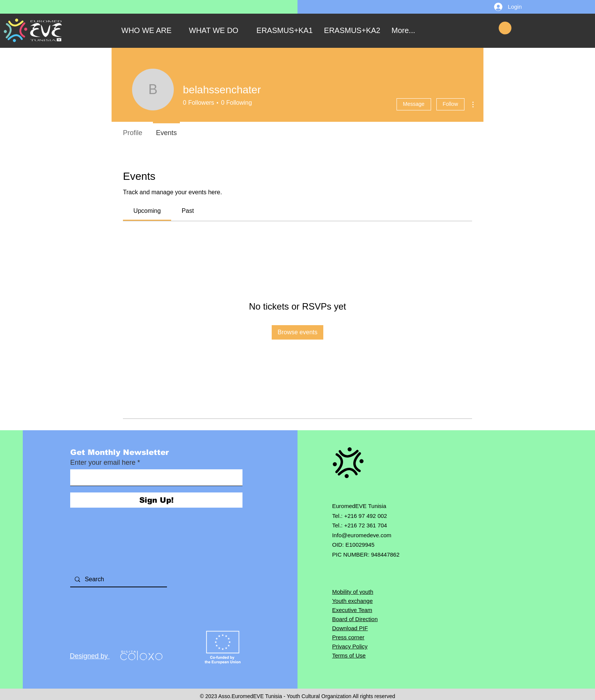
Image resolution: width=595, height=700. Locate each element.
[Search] (118, 579)
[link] (147, 211)
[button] (505, 28)
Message (414, 104)
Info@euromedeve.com (362, 535)
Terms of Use (349, 655)
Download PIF (350, 628)
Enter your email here (103, 462)
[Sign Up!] (156, 500)
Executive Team (352, 610)
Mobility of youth (353, 592)
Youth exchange (352, 601)
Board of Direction (355, 619)
